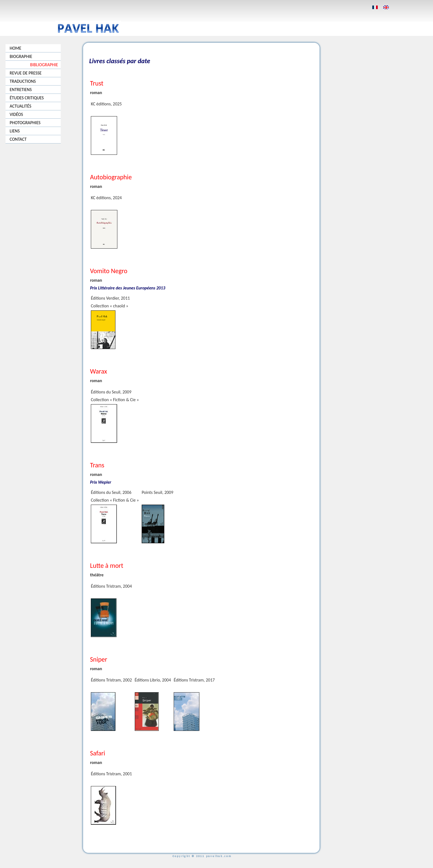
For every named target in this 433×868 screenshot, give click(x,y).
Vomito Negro (109, 271)
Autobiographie (111, 177)
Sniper (99, 659)
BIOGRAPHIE (21, 56)
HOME (15, 48)
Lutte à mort (107, 565)
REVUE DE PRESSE (26, 73)
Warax (99, 371)
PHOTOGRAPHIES (25, 123)
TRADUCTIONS (23, 81)
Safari (98, 753)
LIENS (15, 131)
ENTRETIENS (21, 90)
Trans (97, 465)
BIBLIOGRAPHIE (44, 65)
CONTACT (18, 139)
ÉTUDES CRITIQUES (27, 98)
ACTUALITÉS (20, 106)
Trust (97, 83)
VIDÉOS (16, 114)
